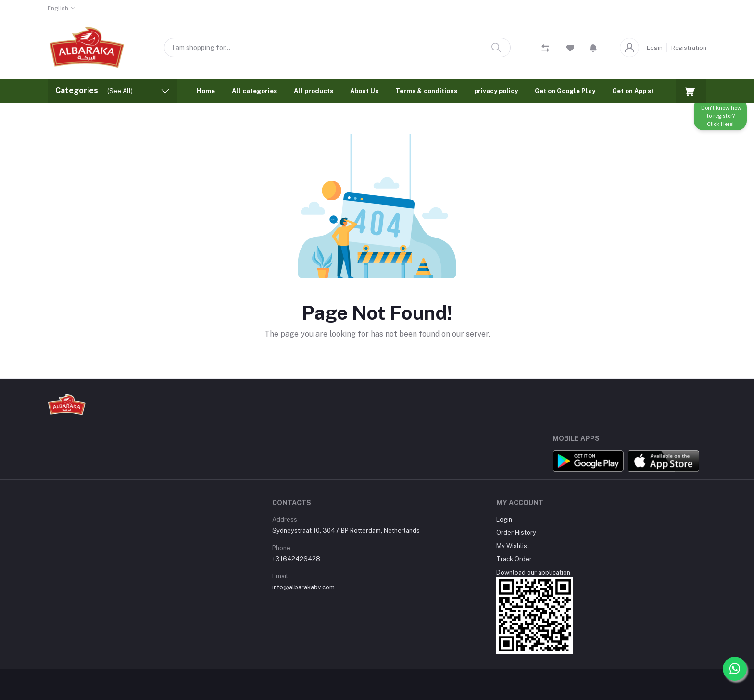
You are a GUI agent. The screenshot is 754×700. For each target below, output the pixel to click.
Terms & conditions (426, 91)
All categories (254, 91)
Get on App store (638, 91)
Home (206, 91)
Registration (689, 48)
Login (655, 48)
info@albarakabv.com (303, 587)
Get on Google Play (565, 91)
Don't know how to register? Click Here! (721, 119)
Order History (516, 532)
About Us (364, 91)
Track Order (514, 559)
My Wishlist (513, 546)
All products (314, 91)
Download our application (533, 572)
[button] (593, 48)
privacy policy (496, 91)
